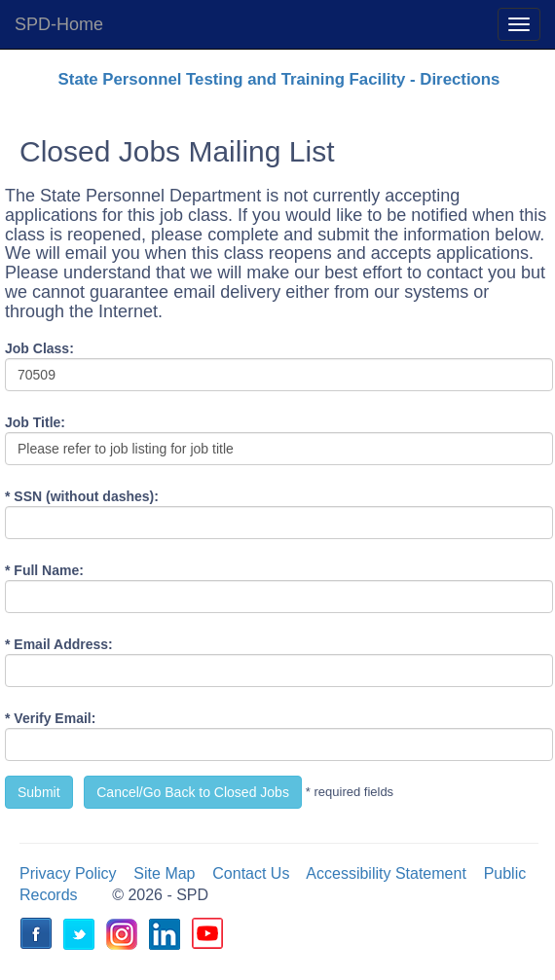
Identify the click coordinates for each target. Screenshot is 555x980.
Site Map (164, 873)
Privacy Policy (68, 873)
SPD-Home (59, 24)
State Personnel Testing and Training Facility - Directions (279, 79)
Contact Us (251, 873)
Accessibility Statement (386, 873)
